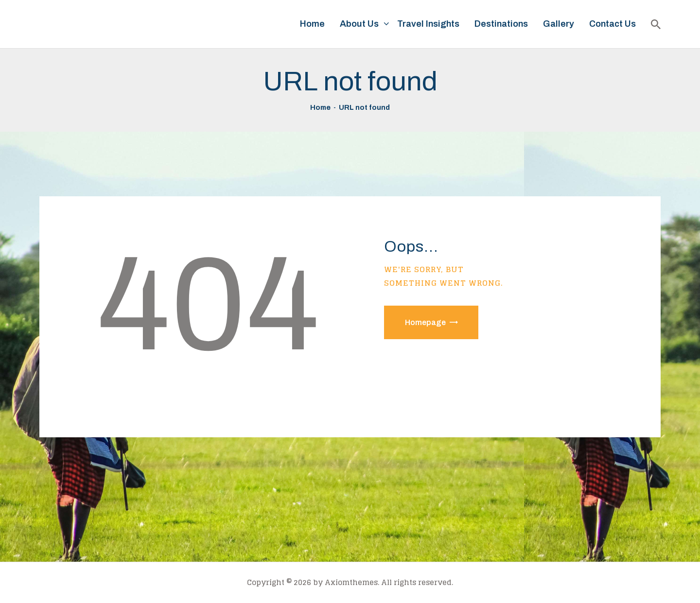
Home (320, 107)
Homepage (425, 322)
